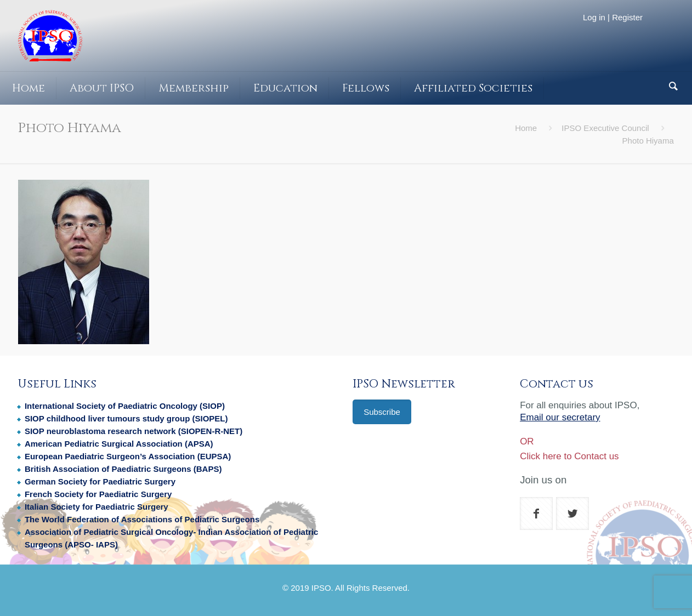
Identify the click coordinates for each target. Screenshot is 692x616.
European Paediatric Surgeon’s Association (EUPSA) (128, 456)
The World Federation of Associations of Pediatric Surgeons (142, 519)
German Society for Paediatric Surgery (100, 481)
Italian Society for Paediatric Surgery (97, 507)
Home (526, 128)
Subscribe (382, 412)
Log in (594, 17)
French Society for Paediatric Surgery (98, 494)
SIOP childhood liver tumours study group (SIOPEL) (126, 418)
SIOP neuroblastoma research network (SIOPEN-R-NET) (134, 431)
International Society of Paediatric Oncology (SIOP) (125, 406)
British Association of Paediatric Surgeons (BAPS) (123, 469)
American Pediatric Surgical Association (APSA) (119, 444)
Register (627, 17)
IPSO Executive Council (605, 128)
